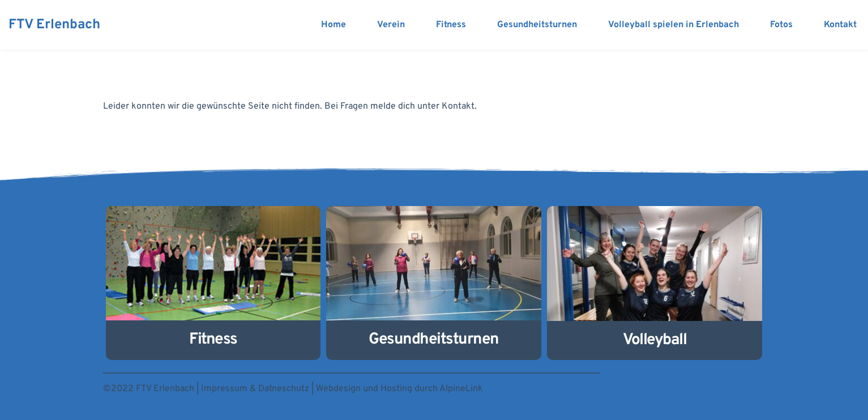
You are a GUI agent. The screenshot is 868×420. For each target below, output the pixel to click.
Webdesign (338, 389)
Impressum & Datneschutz (255, 389)
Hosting (396, 389)
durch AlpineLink (449, 389)
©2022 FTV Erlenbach (149, 389)
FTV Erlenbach (54, 25)
